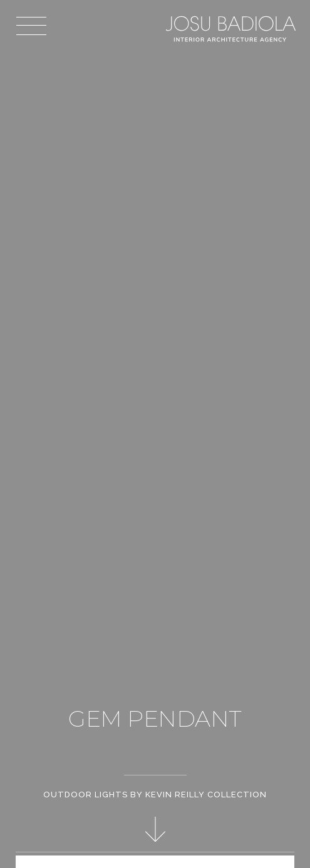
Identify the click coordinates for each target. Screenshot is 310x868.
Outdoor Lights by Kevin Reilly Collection (155, 795)
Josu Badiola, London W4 (232, 28)
